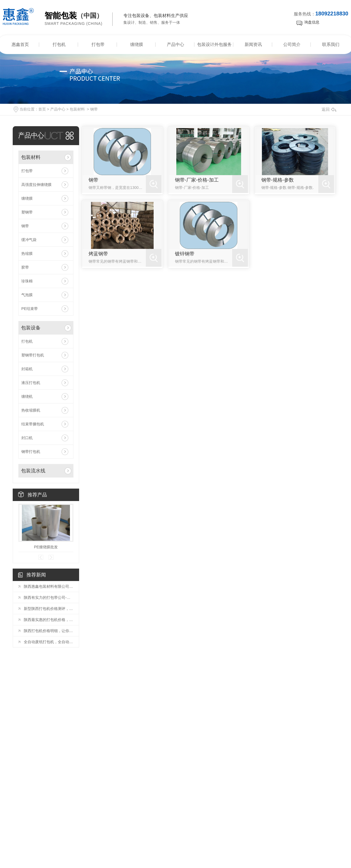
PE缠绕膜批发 (46, 547)
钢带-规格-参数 (278, 180)
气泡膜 (27, 295)
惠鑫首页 (20, 44)
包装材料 (77, 109)
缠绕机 (27, 396)
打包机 (59, 44)
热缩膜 (27, 253)
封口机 (27, 438)
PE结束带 (30, 309)
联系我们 (331, 44)
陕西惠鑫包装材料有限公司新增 (49, 586)
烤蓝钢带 (98, 254)
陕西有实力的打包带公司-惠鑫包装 (49, 597)
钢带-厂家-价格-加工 (197, 180)
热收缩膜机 (31, 410)
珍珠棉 (27, 281)
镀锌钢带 (185, 254)
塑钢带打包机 (33, 355)
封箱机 (27, 369)
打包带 (98, 44)
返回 (329, 109)
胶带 (25, 267)
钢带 (94, 109)
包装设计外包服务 (214, 44)
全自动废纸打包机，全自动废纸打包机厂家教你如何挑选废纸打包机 (49, 642)
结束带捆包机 (33, 424)
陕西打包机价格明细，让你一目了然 (49, 631)
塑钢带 (27, 212)
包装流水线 (33, 471)
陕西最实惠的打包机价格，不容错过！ (49, 620)
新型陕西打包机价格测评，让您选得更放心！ (49, 609)
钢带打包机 (31, 452)
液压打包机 (31, 383)
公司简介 (292, 44)
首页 (42, 109)
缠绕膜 (137, 44)
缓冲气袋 (29, 240)
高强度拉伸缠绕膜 (36, 185)
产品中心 (175, 44)
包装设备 (31, 328)
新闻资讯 (253, 44)
